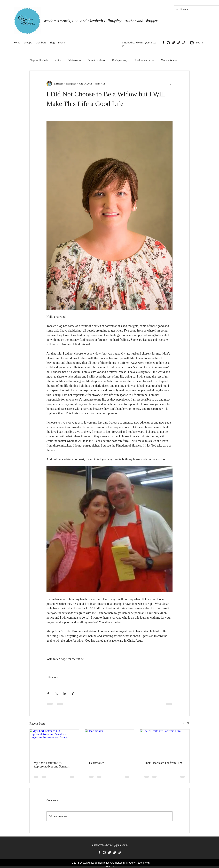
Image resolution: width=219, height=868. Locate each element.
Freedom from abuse (144, 60)
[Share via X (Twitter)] (56, 693)
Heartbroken (97, 763)
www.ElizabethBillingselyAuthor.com (104, 863)
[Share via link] (73, 693)
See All (186, 723)
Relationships (74, 60)
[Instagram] (168, 43)
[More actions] (170, 84)
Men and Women (169, 60)
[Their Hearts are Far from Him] (165, 743)
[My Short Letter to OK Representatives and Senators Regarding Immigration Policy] (54, 743)
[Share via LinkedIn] (65, 693)
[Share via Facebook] (48, 693)
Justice (58, 60)
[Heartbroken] (110, 743)
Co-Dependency (120, 60)
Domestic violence (96, 60)
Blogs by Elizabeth (39, 60)
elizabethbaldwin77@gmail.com (110, 845)
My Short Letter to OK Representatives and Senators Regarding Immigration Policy (52, 765)
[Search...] (199, 9)
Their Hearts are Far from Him (163, 763)
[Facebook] (163, 43)
